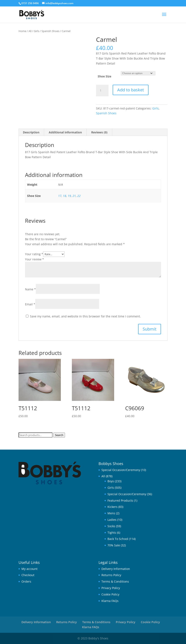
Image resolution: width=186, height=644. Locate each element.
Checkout (28, 575)
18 (65, 196)
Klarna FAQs (110, 601)
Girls (36, 31)
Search (59, 435)
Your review (34, 259)
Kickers (112, 507)
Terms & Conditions (115, 581)
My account (29, 569)
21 (74, 196)
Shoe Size (104, 76)
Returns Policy (111, 575)
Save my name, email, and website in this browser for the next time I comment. (85, 316)
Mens (111, 513)
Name (30, 289)
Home (22, 31)
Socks (111, 526)
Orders (26, 581)
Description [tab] (31, 132)
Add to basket (131, 90)
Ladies (112, 520)
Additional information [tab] (65, 132)
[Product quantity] (102, 91)
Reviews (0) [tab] (99, 132)
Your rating (34, 254)
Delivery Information (116, 569)
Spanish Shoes (50, 31)
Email (30, 304)
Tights (112, 533)
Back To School (118, 539)
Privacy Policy (111, 588)
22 (79, 196)
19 (69, 196)
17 (60, 196)
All (30, 31)
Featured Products (120, 500)
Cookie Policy (110, 594)
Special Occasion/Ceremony (121, 470)
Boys (111, 481)
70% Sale (114, 545)
